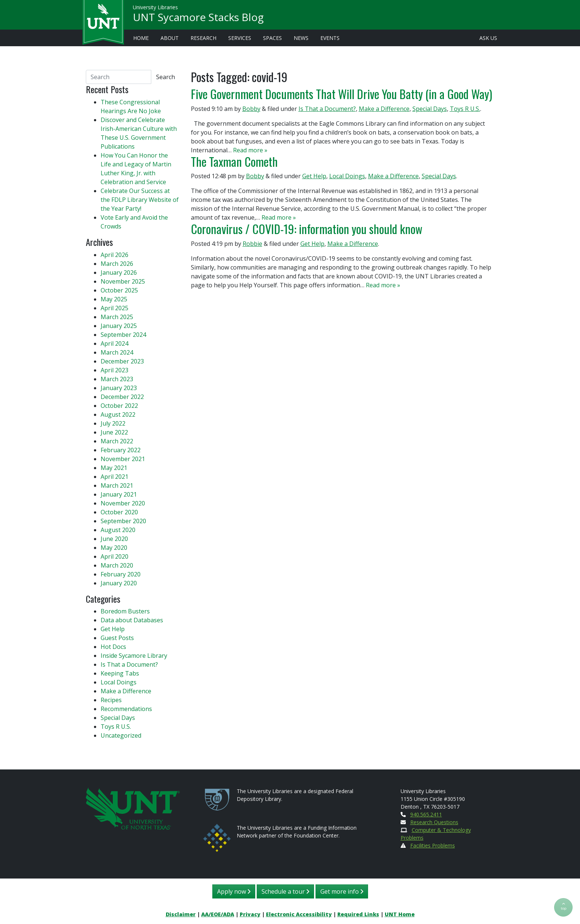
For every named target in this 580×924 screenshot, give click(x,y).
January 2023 (119, 388)
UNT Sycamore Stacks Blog (198, 17)
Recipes (111, 700)
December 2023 (122, 361)
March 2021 (117, 485)
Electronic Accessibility (299, 914)
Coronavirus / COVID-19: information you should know (307, 229)
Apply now (234, 891)
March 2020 (117, 565)
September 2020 (123, 521)
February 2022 (121, 450)
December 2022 (122, 397)
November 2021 (123, 459)
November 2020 (123, 503)
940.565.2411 (426, 814)
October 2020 (119, 512)
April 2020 (114, 556)
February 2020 (121, 574)
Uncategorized (121, 735)
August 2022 (118, 414)
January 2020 (119, 583)
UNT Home (400, 914)
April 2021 (114, 477)
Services (240, 38)
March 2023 (117, 379)
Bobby (251, 109)
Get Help (314, 176)
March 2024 (117, 352)
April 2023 (114, 370)
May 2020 (114, 548)
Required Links (358, 914)
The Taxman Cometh (234, 161)
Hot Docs (113, 647)
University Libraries (155, 7)
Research (203, 38)
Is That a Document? (327, 109)
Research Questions (434, 822)
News (301, 38)
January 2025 (119, 326)
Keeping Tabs (120, 673)
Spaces (272, 38)
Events (330, 38)
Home (141, 38)
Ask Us (488, 38)
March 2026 (117, 264)
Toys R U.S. (465, 109)
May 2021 (114, 468)
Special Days (430, 109)
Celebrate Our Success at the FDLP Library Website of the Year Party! (140, 200)
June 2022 (114, 432)
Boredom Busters (125, 611)
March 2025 (117, 317)
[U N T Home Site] (133, 808)
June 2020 (114, 539)
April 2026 (114, 255)
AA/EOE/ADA (218, 914)
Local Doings (347, 176)
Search (166, 77)
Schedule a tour (285, 891)
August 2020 (118, 530)
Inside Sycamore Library (134, 656)
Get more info (342, 891)
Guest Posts (117, 638)
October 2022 (119, 406)
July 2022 (113, 423)
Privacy (250, 914)
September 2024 (123, 335)
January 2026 (119, 273)
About (170, 38)
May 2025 (114, 299)
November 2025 (123, 281)
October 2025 (119, 290)
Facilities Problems (433, 845)
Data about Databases (132, 620)
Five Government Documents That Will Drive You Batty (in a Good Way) (342, 94)
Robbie (252, 244)
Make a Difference (384, 109)
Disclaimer (181, 914)
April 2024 (114, 343)
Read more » (250, 150)
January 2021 (119, 494)
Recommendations (126, 709)
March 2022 (117, 441)
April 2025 (114, 308)
